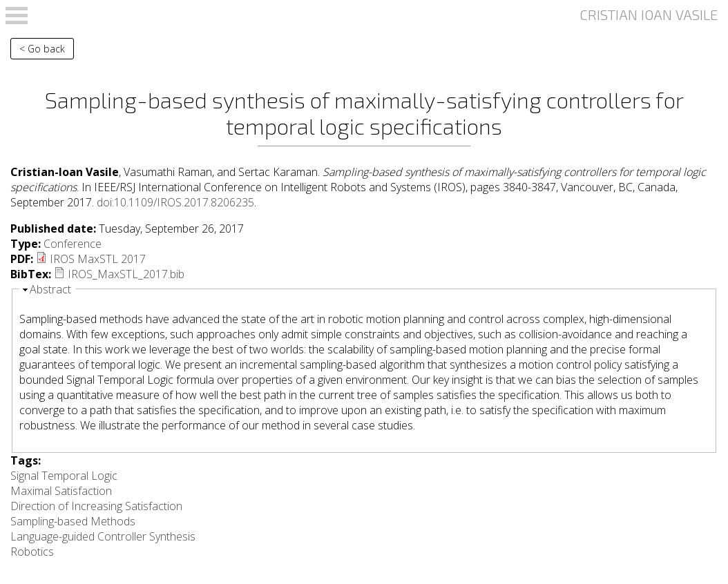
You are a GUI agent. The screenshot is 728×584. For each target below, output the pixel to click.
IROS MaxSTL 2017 (98, 259)
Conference (73, 244)
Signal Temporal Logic (64, 476)
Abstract (50, 289)
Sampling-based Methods (73, 521)
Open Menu (17, 16)
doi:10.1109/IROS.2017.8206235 (175, 202)
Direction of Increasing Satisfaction (96, 506)
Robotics (32, 552)
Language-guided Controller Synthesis (103, 536)
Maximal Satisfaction (61, 491)
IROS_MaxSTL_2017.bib (126, 274)
